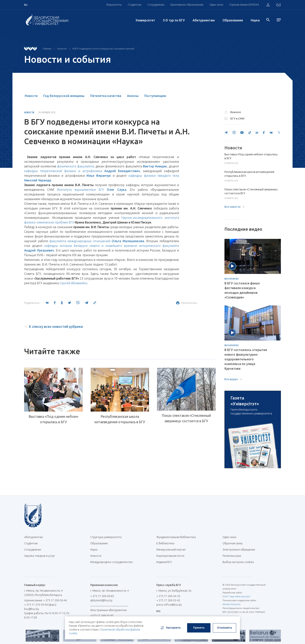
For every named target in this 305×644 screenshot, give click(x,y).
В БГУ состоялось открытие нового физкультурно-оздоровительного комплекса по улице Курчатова (246, 359)
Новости (62, 49)
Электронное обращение (239, 550)
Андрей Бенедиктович (122, 171)
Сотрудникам (156, 5)
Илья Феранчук (99, 176)
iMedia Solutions (231, 604)
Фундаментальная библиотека (177, 537)
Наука (255, 20)
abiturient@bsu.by (101, 600)
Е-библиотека (167, 543)
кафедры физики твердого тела (154, 176)
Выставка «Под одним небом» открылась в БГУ (53, 419)
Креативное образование (187, 5)
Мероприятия (232, 279)
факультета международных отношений (80, 241)
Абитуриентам (204, 20)
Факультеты (114, 5)
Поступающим (155, 96)
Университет (145, 20)
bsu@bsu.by (32, 609)
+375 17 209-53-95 (102, 616)
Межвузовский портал (172, 550)
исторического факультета (159, 246)
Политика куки (232, 556)
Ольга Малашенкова (128, 241)
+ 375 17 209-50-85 (102, 596)
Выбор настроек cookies (238, 562)
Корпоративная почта (172, 556)
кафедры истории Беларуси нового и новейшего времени (91, 246)
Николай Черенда (38, 180)
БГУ (101, 190)
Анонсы (133, 96)
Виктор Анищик (155, 166)
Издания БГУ (164, 562)
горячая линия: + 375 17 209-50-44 (46, 600)
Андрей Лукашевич (39, 250)
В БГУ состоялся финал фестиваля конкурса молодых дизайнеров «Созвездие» (242, 290)
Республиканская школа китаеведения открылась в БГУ (120, 419)
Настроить (170, 628)
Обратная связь (233, 543)
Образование (233, 20)
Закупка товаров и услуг (39, 556)
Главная (47, 49)
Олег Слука (117, 190)
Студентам (135, 5)
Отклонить (225, 628)
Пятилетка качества (106, 96)
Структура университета (106, 537)
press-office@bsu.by (169, 605)
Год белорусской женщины (64, 96)
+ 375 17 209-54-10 (168, 596)
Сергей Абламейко (73, 283)
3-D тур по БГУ (174, 20)
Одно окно (216, 5)
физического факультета (75, 166)
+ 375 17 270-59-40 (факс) (40, 605)
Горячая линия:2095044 (244, 5)
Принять (199, 628)
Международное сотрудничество (112, 564)
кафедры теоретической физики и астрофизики (63, 171)
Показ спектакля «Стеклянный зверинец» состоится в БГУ (186, 418)
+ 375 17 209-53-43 (168, 600)
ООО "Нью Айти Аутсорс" (237, 596)
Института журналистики (76, 190)
